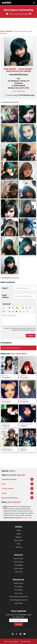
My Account (18, 537)
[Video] (16, 309)
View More (22, 351)
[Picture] (13, 309)
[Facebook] (17, 631)
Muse (4, 481)
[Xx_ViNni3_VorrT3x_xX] (27, 411)
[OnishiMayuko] (27, 363)
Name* (5, 286)
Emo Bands (19, 587)
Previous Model (21, 31)
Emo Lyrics (19, 590)
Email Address (5, 294)
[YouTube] (24, 631)
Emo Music (18, 584)
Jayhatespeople (6, 445)
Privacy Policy (26, 638)
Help (18, 541)
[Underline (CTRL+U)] (13, 306)
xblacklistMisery (6, 421)
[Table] (5, 309)
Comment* (7, 302)
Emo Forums (19, 565)
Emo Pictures (19, 559)
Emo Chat (19, 569)
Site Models (18, 562)
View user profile (19, 91)
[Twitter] (21, 631)
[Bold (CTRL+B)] (9, 306)
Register (18, 534)
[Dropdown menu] (34, 3)
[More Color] (20, 306)
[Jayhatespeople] (10, 435)
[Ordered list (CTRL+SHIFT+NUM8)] (26, 306)
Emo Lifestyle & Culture (18, 597)
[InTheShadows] (10, 387)
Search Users (18, 555)
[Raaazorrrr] (10, 363)
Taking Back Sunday (9, 476)
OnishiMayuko (24, 373)
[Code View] (24, 309)
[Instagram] (30, 14)
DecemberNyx (24, 397)
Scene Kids (18, 600)
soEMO (7, 3)
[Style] (5, 306)
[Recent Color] (17, 306)
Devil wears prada (27, 515)
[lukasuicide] (27, 435)
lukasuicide (23, 445)
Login (18, 531)
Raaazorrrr (5, 373)
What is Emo (18, 580)
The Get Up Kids (8, 485)
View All (21, 472)
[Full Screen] (20, 309)
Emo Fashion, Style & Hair (18, 594)
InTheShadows (6, 397)
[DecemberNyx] (27, 387)
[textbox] (18, 317)
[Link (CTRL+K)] (9, 309)
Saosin (4, 490)
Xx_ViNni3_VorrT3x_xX (26, 421)
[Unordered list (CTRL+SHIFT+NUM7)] (23, 306)
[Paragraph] (31, 306)
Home (18, 527)
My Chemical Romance (10, 495)
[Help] (27, 309)
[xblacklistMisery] (10, 411)
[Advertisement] (19, 24)
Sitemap (18, 544)
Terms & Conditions (11, 638)
